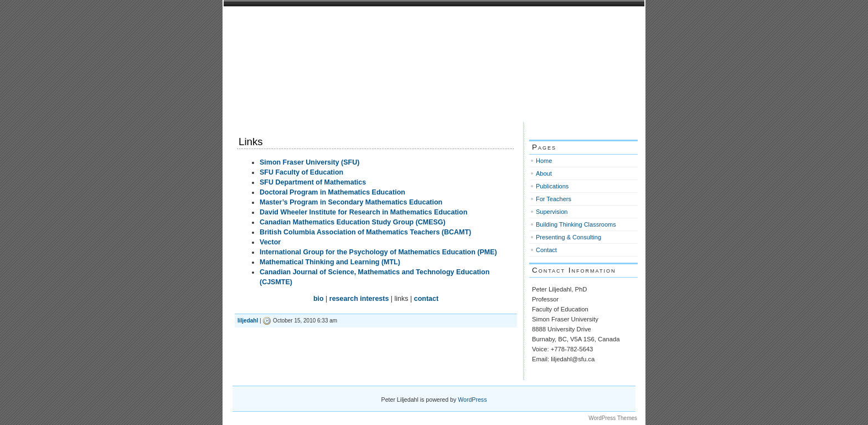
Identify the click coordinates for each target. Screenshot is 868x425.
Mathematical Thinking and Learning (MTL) (330, 262)
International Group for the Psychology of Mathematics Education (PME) (378, 252)
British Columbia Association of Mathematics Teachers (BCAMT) (365, 232)
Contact (546, 250)
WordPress (472, 400)
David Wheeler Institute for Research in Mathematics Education (363, 212)
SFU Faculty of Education (301, 172)
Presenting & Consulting (569, 237)
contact (426, 299)
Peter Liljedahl (276, 21)
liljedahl (248, 321)
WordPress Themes (613, 418)
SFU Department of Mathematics (313, 182)
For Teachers (554, 199)
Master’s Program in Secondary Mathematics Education (351, 202)
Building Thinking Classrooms (576, 224)
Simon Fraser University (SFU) (309, 162)
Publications (552, 186)
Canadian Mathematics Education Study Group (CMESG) (353, 222)
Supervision (552, 212)
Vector (270, 242)
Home (544, 161)
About (544, 173)
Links (251, 142)
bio (319, 299)
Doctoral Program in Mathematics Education (332, 192)
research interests (359, 299)
